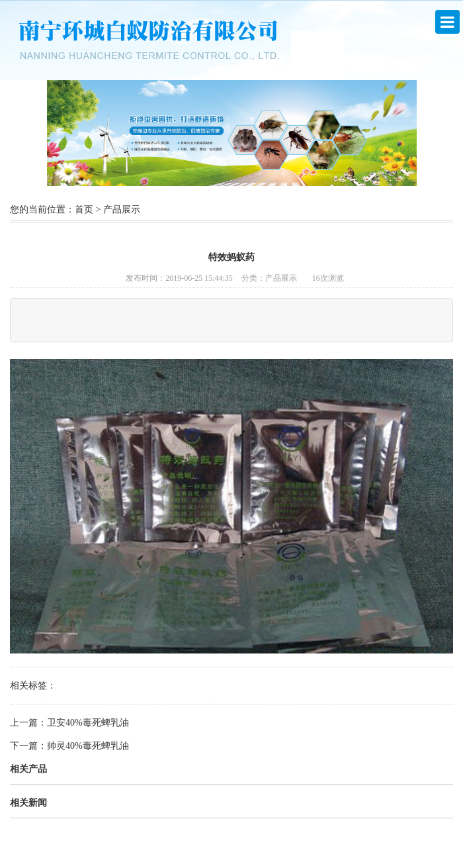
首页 (84, 210)
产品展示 (122, 210)
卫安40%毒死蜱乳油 (88, 723)
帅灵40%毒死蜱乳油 (88, 746)
